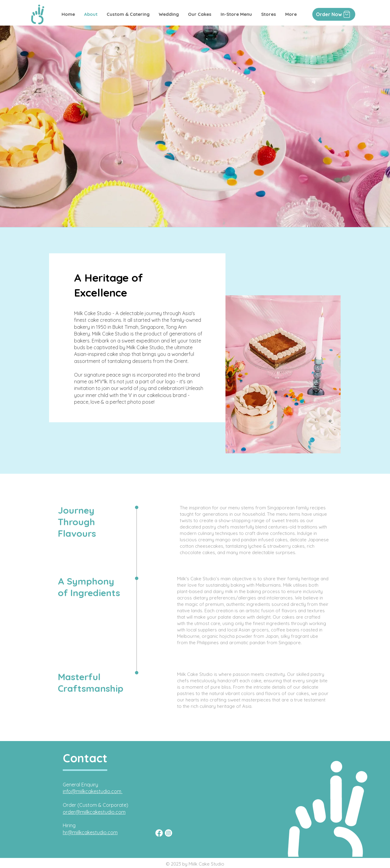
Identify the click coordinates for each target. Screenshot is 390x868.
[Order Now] (334, 14)
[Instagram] (168, 833)
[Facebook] (159, 833)
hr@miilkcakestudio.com (90, 832)
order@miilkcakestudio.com (94, 812)
